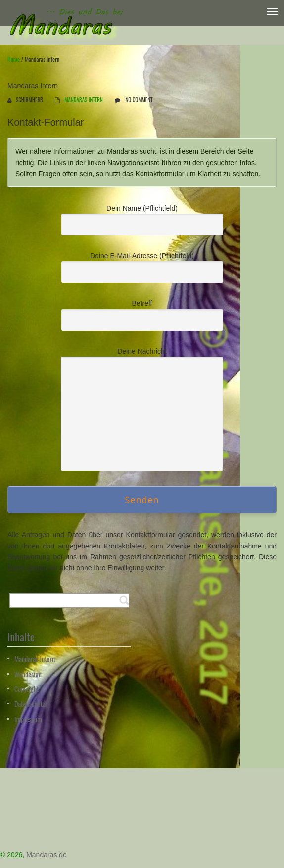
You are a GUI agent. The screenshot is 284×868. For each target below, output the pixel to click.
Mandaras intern (84, 100)
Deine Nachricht (142, 385)
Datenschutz (30, 704)
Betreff (142, 314)
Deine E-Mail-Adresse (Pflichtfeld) (142, 266)
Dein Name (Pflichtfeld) (142, 219)
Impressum (28, 719)
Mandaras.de (47, 855)
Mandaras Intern (35, 659)
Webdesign (28, 674)
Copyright (26, 689)
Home (14, 59)
